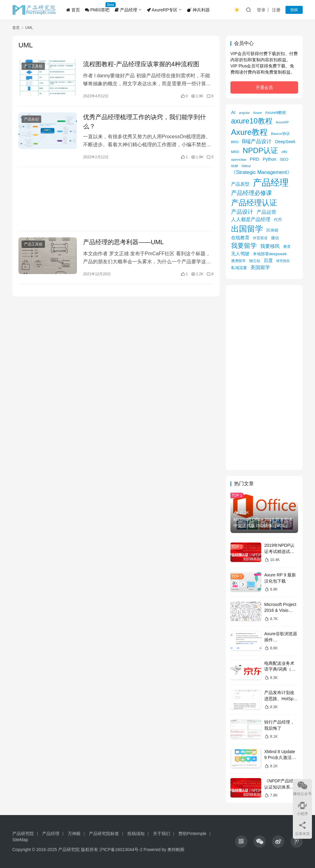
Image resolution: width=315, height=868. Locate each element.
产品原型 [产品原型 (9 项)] (240, 184)
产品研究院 (23, 834)
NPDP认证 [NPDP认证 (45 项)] (260, 150)
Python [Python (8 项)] (269, 159)
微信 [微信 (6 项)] (275, 238)
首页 (73, 10)
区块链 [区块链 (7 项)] (272, 230)
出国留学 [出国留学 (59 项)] (247, 229)
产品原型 (31, 119)
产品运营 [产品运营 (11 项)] (266, 212)
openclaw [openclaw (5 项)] (239, 159)
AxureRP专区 (162, 10)
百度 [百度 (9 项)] (268, 260)
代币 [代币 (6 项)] (278, 220)
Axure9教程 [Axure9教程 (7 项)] (276, 113)
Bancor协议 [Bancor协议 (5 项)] (280, 133)
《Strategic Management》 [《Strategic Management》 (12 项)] (261, 172)
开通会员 (264, 87)
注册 (276, 10)
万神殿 (74, 834)
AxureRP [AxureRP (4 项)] (282, 122)
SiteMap (20, 840)
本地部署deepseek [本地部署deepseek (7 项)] (270, 254)
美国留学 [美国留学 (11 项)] (260, 267)
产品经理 (126, 10)
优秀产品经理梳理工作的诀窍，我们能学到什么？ (145, 122)
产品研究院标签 (104, 834)
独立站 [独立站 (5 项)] (255, 261)
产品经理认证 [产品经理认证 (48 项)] (254, 203)
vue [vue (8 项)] (235, 166)
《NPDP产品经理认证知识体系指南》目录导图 (281, 787)
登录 (261, 10)
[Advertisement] (116, 199)
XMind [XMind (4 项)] (246, 166)
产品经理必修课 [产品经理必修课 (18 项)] (251, 193)
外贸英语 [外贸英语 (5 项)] (260, 238)
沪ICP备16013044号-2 (121, 850)
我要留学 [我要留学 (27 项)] (244, 246)
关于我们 (161, 834)
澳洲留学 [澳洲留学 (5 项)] (238, 261)
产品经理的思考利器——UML (123, 242)
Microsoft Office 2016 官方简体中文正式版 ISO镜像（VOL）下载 (264, 525)
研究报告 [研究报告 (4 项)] (283, 261)
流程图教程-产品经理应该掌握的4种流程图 (141, 64)
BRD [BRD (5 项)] (235, 142)
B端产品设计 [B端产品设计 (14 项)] (257, 141)
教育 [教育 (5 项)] (287, 246)
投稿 (294, 10)
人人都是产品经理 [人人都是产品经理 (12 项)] (251, 219)
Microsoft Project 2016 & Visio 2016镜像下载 (280, 610)
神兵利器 (198, 10)
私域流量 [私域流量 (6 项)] (239, 268)
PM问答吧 (97, 10)
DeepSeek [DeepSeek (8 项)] (285, 142)
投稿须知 (136, 834)
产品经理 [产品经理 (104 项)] (271, 182)
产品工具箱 (33, 66)
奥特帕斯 (176, 850)
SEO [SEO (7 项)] (284, 159)
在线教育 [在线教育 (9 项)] (240, 238)
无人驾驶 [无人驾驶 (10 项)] (240, 254)
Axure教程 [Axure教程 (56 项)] (249, 132)
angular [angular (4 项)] (245, 113)
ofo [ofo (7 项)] (284, 152)
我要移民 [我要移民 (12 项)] (270, 246)
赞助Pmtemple (192, 834)
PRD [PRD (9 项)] (255, 159)
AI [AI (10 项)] (233, 112)
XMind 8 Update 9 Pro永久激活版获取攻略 (280, 758)
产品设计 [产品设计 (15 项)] (242, 212)
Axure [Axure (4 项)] (257, 113)
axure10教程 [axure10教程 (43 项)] (252, 121)
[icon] (241, 842)
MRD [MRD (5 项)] (235, 152)
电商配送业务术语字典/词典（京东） (280, 669)
